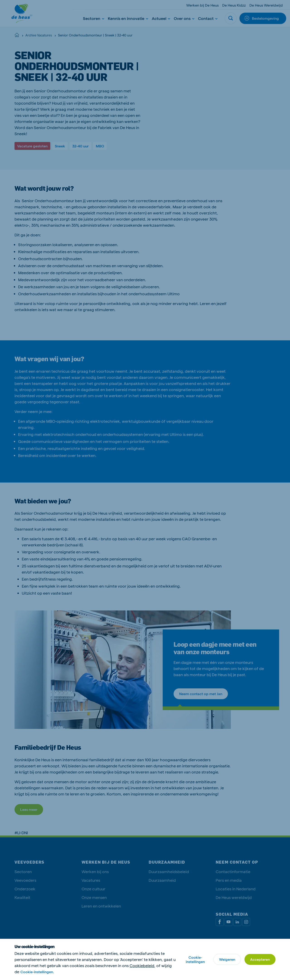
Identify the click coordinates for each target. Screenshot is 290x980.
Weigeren (227, 959)
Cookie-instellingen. (37, 972)
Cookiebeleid (142, 965)
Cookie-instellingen (195, 959)
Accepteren (260, 959)
